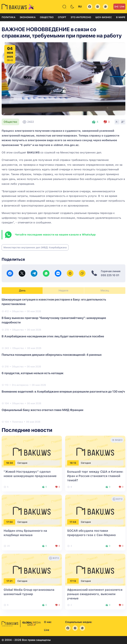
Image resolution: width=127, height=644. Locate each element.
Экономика (28, 17)
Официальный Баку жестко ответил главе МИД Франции (42, 410)
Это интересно (81, 17)
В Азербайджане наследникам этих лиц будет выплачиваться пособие (53, 336)
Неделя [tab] (63, 290)
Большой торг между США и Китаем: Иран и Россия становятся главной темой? (95, 476)
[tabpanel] (63, 360)
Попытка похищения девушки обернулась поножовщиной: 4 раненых (52, 355)
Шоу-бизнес (104, 17)
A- (117, 122)
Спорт (62, 17)
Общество (47, 17)
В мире (121, 17)
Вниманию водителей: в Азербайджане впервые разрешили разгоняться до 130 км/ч (63, 391)
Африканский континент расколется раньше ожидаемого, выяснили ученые (95, 594)
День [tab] (22, 290)
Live (119, 7)
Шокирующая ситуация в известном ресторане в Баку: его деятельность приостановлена (54, 302)
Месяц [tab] (105, 290)
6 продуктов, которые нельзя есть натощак (33, 373)
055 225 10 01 (110, 275)
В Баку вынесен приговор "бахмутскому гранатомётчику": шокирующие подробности (54, 320)
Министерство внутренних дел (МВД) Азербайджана (35, 247)
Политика (9, 17)
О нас (48, 622)
